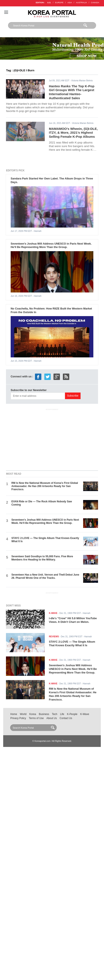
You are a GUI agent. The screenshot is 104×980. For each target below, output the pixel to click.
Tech (55, 714)
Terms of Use (36, 718)
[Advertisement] (52, 438)
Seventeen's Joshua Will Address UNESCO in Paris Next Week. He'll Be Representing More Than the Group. (51, 245)
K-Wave (85, 714)
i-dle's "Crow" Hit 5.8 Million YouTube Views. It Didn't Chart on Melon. (73, 620)
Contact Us (66, 718)
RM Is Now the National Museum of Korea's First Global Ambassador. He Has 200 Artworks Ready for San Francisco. (45, 486)
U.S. (49, 3)
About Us (52, 718)
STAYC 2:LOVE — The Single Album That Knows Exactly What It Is (72, 643)
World (23, 714)
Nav (6, 12)
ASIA (70, 3)
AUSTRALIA (81, 3)
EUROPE (59, 3)
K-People (72, 714)
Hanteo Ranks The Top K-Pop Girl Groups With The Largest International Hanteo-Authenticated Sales (72, 92)
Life (62, 714)
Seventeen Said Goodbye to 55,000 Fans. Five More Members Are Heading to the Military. (42, 558)
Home (14, 714)
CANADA (95, 3)
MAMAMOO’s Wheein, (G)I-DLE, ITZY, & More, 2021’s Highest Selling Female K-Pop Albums (73, 133)
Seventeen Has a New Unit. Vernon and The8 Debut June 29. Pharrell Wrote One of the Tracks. (45, 576)
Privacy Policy (18, 718)
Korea (33, 714)
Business (44, 714)
